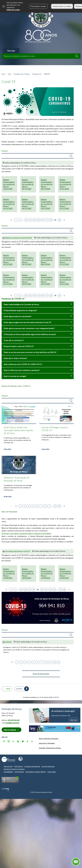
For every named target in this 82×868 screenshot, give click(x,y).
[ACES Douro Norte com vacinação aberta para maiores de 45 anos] (19, 429)
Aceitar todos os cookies (62, 6)
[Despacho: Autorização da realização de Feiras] (19, 478)
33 (30, 220)
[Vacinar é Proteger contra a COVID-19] (57, 429)
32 (26, 220)
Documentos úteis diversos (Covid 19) (18, 551)
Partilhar (19, 689)
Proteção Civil (37, 74)
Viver (9, 74)
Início (3, 74)
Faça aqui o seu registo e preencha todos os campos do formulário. (26, 533)
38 (51, 220)
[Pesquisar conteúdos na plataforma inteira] (78, 56)
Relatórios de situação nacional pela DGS (19, 238)
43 (54, 590)
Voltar (8, 689)
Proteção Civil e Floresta (22, 74)
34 (34, 220)
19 (55, 506)
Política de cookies (13, 10)
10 (54, 662)
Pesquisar (5, 151)
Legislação (8, 642)
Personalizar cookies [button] (38, 6)
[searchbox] (41, 56)
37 (47, 220)
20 (59, 506)
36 (43, 220)
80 (64, 590)
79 (60, 590)
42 (50, 590)
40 (59, 220)
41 (46, 590)
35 (39, 220)
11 (59, 662)
